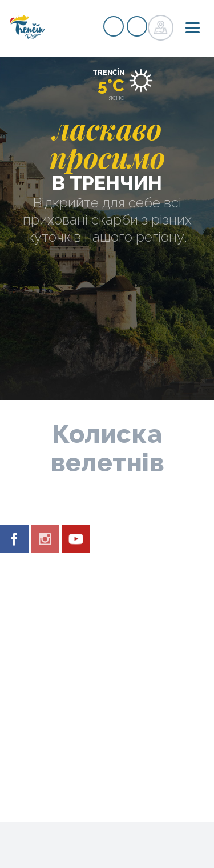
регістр (114, 26)
